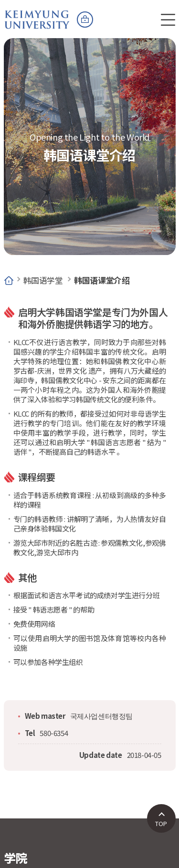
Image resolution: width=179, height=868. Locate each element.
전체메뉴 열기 (168, 20)
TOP (161, 823)
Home (9, 280)
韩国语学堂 (43, 280)
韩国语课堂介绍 (102, 280)
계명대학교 (37, 14)
